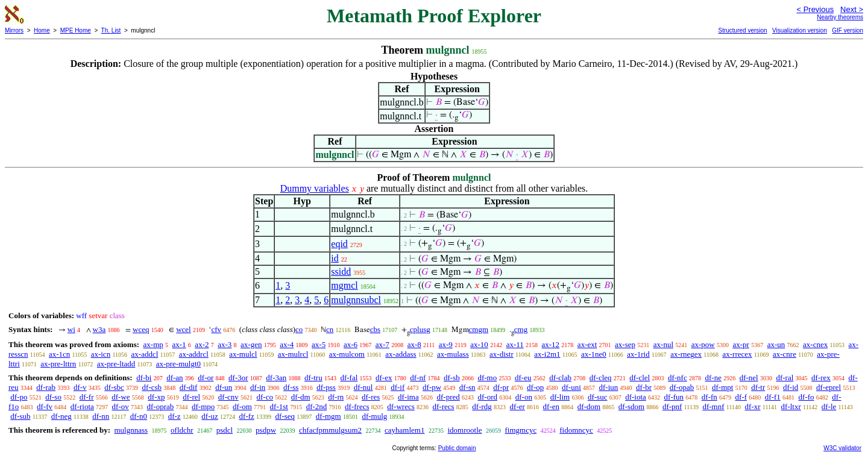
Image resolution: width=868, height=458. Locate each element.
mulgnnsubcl (356, 300)
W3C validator (842, 448)
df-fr (87, 397)
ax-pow (703, 344)
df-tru (313, 378)
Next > (852, 9)
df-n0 (139, 416)
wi (71, 329)
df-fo (807, 397)
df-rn (336, 397)
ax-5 (319, 344)
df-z (175, 416)
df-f (741, 397)
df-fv (45, 406)
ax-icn (101, 354)
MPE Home (76, 30)
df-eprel (829, 387)
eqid (339, 244)
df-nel (749, 378)
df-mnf (713, 406)
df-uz (209, 416)
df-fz (247, 416)
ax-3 (225, 344)
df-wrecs (401, 406)
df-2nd (317, 406)
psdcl (225, 430)
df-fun (674, 397)
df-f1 (773, 397)
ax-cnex (815, 344)
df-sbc (114, 387)
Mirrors (14, 30)
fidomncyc (576, 430)
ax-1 (179, 344)
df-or (206, 378)
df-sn (467, 387)
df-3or (238, 378)
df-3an (276, 378)
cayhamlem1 (404, 430)
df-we (121, 397)
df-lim (560, 397)
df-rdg (482, 406)
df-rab (46, 387)
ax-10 (479, 344)
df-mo (487, 378)
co (299, 329)
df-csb (152, 387)
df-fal (349, 378)
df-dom (589, 406)
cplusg (420, 329)
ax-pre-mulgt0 (178, 364)
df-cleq (601, 378)
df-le (829, 406)
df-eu (523, 378)
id (335, 258)
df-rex (821, 378)
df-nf (418, 378)
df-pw (432, 387)
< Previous (815, 9)
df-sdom (631, 406)
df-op (535, 387)
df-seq (285, 416)
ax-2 (202, 344)
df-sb (452, 378)
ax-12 (551, 344)
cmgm (479, 329)
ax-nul (663, 344)
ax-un (776, 344)
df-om (242, 406)
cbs (375, 329)
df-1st (279, 406)
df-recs (444, 406)
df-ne (713, 378)
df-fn (709, 397)
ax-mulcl (243, 354)
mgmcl (344, 285)
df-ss (291, 387)
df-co (265, 397)
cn (330, 329)
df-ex (384, 378)
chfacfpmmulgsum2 (330, 430)
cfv (216, 329)
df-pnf (672, 406)
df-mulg (374, 416)
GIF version (848, 30)
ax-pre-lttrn (58, 364)
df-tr (758, 387)
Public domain (457, 448)
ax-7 (382, 344)
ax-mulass (453, 354)
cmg (521, 329)
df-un (224, 387)
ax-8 (414, 344)
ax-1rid (638, 354)
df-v (80, 387)
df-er (517, 406)
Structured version (742, 30)
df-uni (571, 387)
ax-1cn (59, 354)
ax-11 (515, 344)
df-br (644, 387)
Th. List (111, 30)
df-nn (101, 416)
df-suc (598, 397)
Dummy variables (315, 188)
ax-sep (625, 344)
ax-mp (153, 344)
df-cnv (228, 397)
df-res (371, 397)
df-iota (636, 397)
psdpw (266, 430)
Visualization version (800, 30)
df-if (398, 387)
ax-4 (287, 344)
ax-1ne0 (594, 354)
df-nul (363, 387)
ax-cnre (785, 354)
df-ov (121, 406)
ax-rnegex (686, 354)
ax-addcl (145, 354)
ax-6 (351, 344)
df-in (258, 387)
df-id (791, 387)
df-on (524, 397)
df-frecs (357, 406)
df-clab (560, 378)
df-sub (20, 416)
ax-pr (741, 344)
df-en (551, 406)
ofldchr (182, 430)
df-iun (609, 387)
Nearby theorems (840, 17)
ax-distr (502, 354)
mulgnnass (131, 430)
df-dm (301, 397)
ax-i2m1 (547, 354)
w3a (99, 329)
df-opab (682, 387)
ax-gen (251, 344)
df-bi (144, 378)
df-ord (488, 397)
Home (42, 30)
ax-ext (587, 344)
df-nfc (678, 378)
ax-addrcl (194, 354)
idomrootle (464, 430)
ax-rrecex (737, 354)
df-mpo (203, 406)
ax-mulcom (347, 354)
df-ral (785, 378)
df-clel (640, 378)
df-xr (753, 406)
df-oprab (161, 406)
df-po (19, 397)
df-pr (501, 387)
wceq (141, 329)
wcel (184, 329)
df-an (175, 378)
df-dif (189, 387)
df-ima (408, 397)
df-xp (156, 397)
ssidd (341, 271)
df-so (53, 397)
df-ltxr (791, 406)
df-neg (61, 416)
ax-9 (446, 344)
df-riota (82, 406)
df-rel (191, 397)
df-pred (448, 397)
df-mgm (329, 416)
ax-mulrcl (293, 354)
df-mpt (722, 387)
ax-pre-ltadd (116, 364)
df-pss (326, 387)
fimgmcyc (521, 430)
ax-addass (401, 354)
